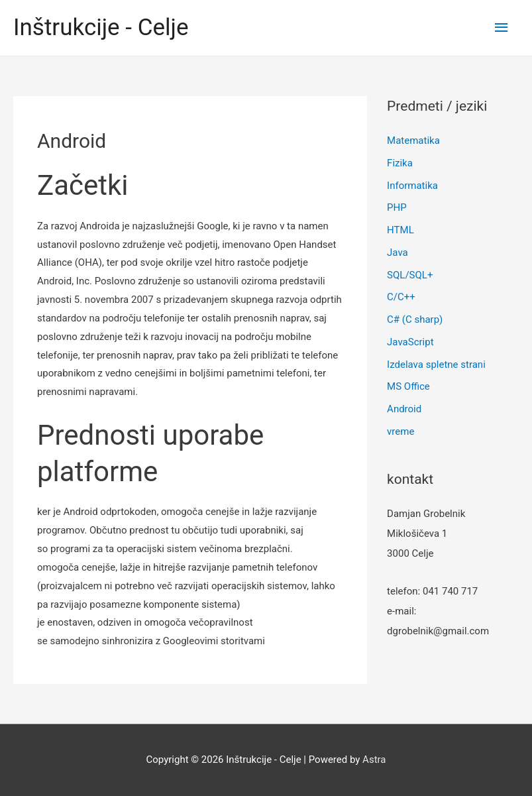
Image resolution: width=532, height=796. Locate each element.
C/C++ (401, 297)
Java (398, 253)
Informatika (412, 186)
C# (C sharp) (415, 319)
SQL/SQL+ (410, 275)
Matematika (413, 141)
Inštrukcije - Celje (101, 28)
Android (404, 409)
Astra (374, 760)
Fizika (400, 163)
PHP (397, 207)
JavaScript (410, 342)
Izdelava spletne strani (436, 365)
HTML (400, 230)
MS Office (408, 386)
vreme (400, 431)
